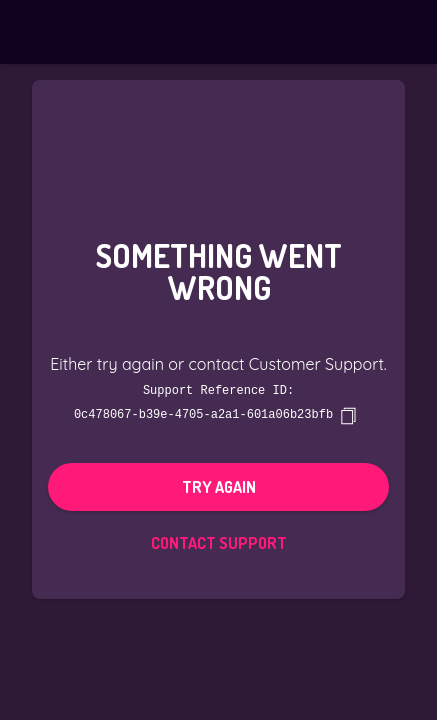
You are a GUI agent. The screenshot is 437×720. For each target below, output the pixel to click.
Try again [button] (219, 486)
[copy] (348, 415)
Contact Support (219, 542)
